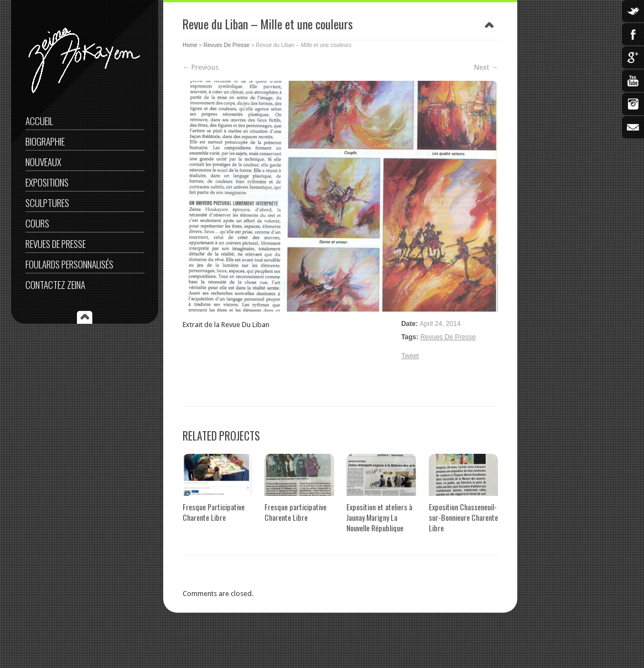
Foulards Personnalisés (69, 264)
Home (190, 45)
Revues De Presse (56, 244)
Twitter (633, 11)
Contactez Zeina (55, 285)
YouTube (633, 81)
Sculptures (47, 203)
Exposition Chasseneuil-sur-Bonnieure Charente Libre (463, 517)
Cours (37, 223)
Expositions (47, 182)
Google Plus (633, 58)
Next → (486, 67)
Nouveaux (43, 162)
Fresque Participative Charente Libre (214, 512)
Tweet (410, 356)
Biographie (45, 141)
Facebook (633, 34)
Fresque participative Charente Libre (295, 512)
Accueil (39, 121)
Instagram (633, 104)
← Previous (201, 67)
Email (633, 127)
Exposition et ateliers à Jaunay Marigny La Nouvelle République (379, 517)
